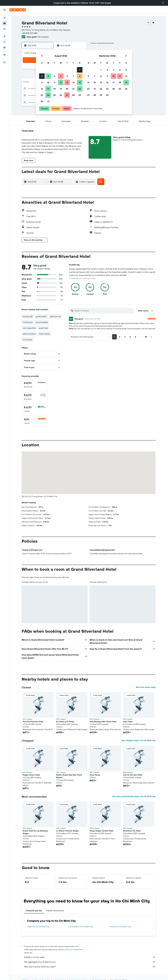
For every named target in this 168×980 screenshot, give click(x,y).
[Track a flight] (4, 42)
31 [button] (48, 101)
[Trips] (4, 55)
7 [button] (73, 76)
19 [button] (61, 89)
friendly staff (28, 316)
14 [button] (73, 82)
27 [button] (67, 95)
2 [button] (42, 76)
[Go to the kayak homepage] (18, 10)
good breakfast (42, 322)
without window (29, 334)
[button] (163, 3)
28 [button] (73, 95)
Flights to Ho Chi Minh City (38, 927)
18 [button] (55, 89)
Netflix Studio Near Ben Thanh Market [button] (69, 776)
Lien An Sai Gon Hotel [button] (133, 775)
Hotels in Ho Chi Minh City (120, 927)
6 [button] (67, 76)
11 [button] (54, 82)
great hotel (43, 328)
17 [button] (48, 89)
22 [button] (80, 89)
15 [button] (80, 82)
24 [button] (48, 95)
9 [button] (42, 82)
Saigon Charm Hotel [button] (31, 775)
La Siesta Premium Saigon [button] (67, 831)
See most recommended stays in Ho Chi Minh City (134, 796)
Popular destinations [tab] (55, 911)
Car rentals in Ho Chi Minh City (81, 927)
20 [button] (67, 89)
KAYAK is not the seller (90, 957)
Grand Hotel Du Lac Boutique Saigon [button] (35, 832)
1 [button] (80, 70)
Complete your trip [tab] (34, 911)
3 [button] (48, 76)
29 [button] (80, 95)
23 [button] (42, 95)
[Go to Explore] (4, 36)
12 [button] (61, 82)
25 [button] (54, 95)
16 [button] (42, 89)
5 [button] (61, 76)
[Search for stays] (4, 23)
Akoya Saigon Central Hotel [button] (101, 831)
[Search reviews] (103, 311)
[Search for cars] (4, 29)
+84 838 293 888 (30, 33)
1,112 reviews (43, 37)
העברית (108, 3)
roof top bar (27, 340)
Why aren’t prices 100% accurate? (90, 967)
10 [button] (48, 82)
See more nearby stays (146, 687)
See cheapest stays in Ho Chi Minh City (139, 740)
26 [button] (61, 95)
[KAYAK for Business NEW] (4, 47)
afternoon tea (56, 316)
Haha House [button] (95, 775)
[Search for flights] (4, 18)
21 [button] (73, 89)
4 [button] (55, 76)
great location (41, 316)
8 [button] (80, 76)
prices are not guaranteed (74, 949)
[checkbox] (35, 385)
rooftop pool (28, 322)
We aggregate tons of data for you (90, 962)
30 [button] (42, 101)
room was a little (29, 328)
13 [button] (67, 82)
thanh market (44, 334)
